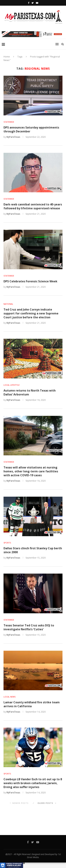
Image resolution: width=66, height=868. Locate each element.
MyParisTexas (13, 137)
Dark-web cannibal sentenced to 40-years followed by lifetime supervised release (33, 206)
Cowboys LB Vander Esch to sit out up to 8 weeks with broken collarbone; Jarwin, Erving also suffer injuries (33, 783)
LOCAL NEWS (10, 697)
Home (7, 57)
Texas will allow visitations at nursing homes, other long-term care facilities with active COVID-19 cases (31, 471)
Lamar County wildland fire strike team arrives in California (32, 704)
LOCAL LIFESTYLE (12, 385)
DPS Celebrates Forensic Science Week (30, 281)
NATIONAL (8, 304)
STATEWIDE (9, 122)
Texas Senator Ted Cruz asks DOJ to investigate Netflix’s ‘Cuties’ (29, 627)
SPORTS (7, 543)
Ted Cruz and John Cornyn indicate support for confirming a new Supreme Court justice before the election (31, 313)
